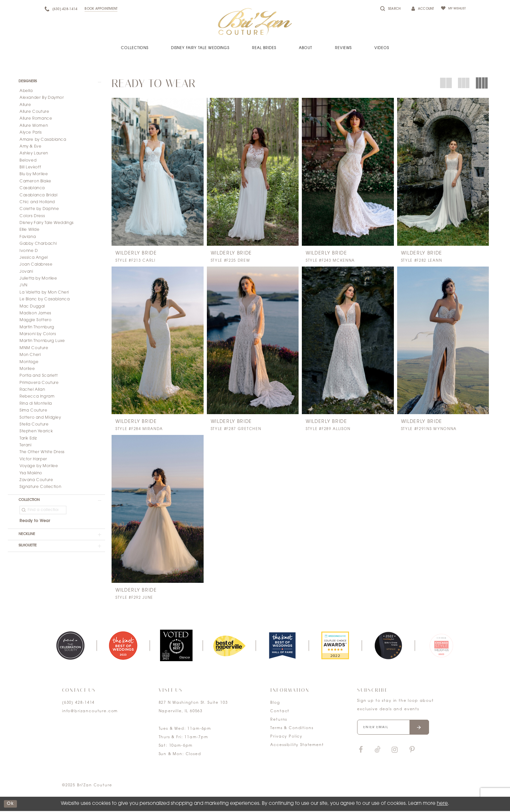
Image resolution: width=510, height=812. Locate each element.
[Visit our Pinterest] (412, 753)
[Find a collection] (43, 513)
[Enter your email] (397, 729)
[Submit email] (426, 729)
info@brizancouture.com (90, 712)
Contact (280, 712)
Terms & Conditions (292, 729)
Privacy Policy (286, 738)
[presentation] (158, 172)
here (442, 805)
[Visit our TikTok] (378, 753)
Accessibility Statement (297, 746)
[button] (56, 82)
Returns (279, 721)
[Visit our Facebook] (361, 753)
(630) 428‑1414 (78, 704)
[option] (70, 646)
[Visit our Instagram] (395, 753)
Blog (275, 704)
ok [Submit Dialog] (11, 805)
